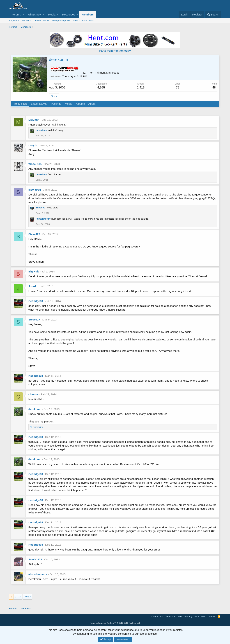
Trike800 (40, 208)
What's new (34, 14)
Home (212, 616)
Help (204, 616)
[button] (23, 14)
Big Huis (34, 271)
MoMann (34, 120)
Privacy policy (192, 616)
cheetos (34, 394)
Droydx (33, 145)
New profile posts (61, 20)
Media (52, 14)
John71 (33, 286)
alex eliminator (38, 574)
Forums (16, 14)
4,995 (101, 87)
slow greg (35, 190)
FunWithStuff (43, 219)
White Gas (35, 164)
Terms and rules (174, 616)
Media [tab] (69, 104)
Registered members (20, 20)
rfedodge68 (36, 301)
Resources (69, 14)
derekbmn (41, 130)
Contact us (157, 616)
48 (214, 87)
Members (88, 14)
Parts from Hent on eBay (115, 51)
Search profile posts (83, 20)
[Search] (213, 14)
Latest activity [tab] (39, 104)
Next (27, 597)
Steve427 (34, 234)
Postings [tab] (56, 104)
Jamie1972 (35, 559)
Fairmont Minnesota (107, 73)
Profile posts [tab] (20, 104)
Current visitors (41, 20)
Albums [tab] (80, 104)
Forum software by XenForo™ (115, 623)
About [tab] (92, 104)
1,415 (141, 87)
